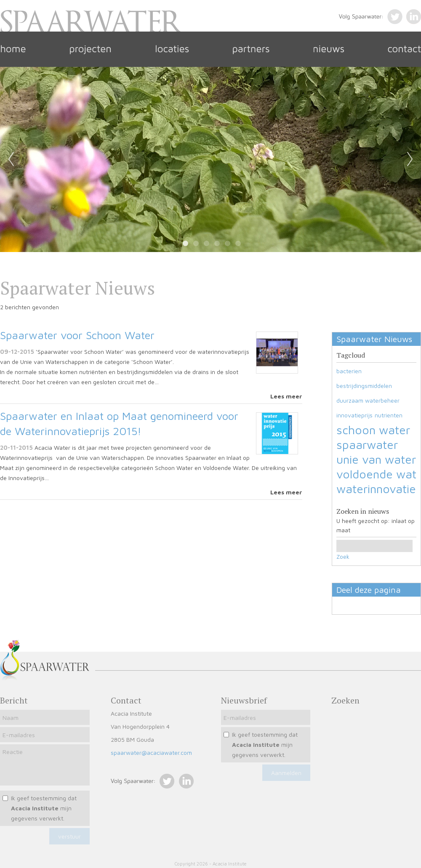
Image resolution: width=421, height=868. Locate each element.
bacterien (349, 371)
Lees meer (286, 396)
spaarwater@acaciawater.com (151, 753)
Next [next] (410, 159)
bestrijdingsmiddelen (364, 386)
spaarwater (367, 445)
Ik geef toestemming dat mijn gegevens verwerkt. (44, 808)
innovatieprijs (354, 415)
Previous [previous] (11, 159)
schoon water (373, 430)
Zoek (343, 556)
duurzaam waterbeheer (368, 400)
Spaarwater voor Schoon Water (77, 335)
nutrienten (389, 415)
